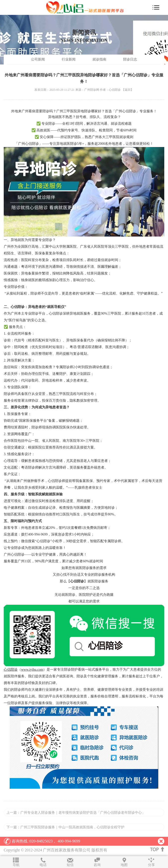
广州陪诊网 (92, 90)
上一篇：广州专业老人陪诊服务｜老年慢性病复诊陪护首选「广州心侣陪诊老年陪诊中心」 (76, 813)
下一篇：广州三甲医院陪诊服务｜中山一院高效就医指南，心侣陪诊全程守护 (65, 827)
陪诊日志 (130, 59)
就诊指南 (99, 59)
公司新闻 (38, 59)
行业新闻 (69, 59)
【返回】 (128, 90)
